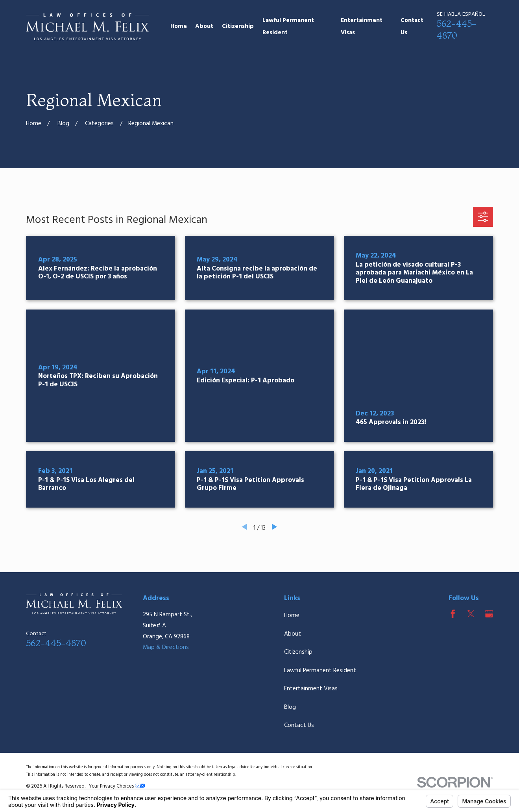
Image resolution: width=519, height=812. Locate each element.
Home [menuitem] (179, 26)
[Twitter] (471, 614)
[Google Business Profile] (489, 614)
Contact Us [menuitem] (412, 27)
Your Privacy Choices (117, 786)
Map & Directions (166, 647)
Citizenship (298, 652)
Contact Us (299, 725)
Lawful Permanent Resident (320, 671)
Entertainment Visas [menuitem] (362, 27)
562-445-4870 (457, 30)
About (293, 634)
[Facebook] (453, 614)
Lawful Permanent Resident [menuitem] (288, 27)
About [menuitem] (204, 26)
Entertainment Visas (311, 689)
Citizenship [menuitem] (238, 26)
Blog (290, 707)
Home (292, 615)
